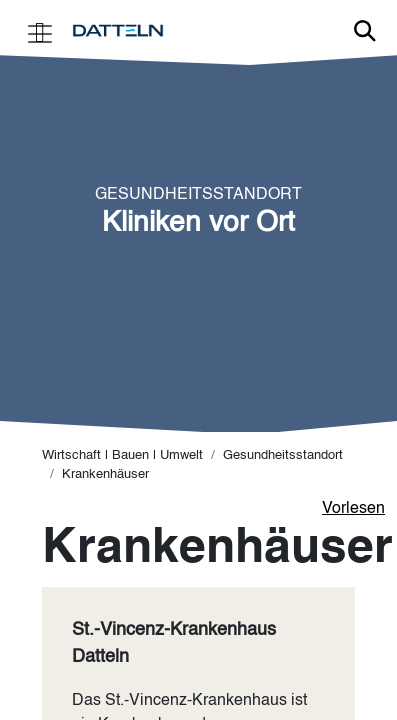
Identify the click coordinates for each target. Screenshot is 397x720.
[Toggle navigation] (40, 31)
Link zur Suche (365, 31)
